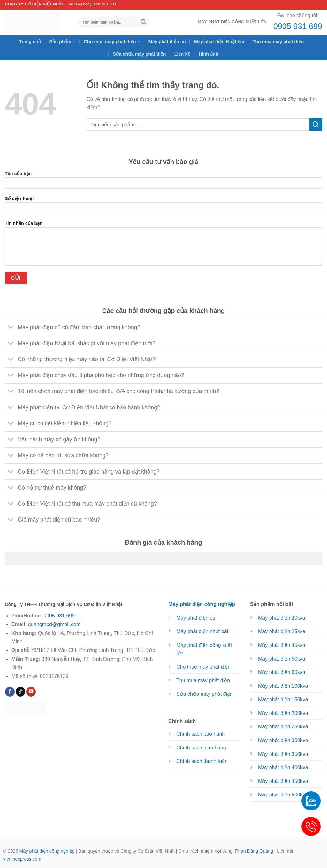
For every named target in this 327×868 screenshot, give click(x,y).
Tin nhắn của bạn (163, 245)
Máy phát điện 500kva (283, 795)
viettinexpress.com (22, 859)
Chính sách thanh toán (202, 761)
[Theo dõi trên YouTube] (31, 692)
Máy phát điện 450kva (283, 781)
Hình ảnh (209, 54)
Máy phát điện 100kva (283, 686)
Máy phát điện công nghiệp (47, 851)
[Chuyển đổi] (11, 328)
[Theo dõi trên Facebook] (10, 692)
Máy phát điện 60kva (282, 672)
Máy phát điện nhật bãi (202, 631)
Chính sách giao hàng (201, 748)
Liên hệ (182, 54)
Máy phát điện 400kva (283, 767)
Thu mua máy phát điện (278, 42)
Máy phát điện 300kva (283, 740)
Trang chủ (30, 42)
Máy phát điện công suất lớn (232, 22)
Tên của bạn (163, 182)
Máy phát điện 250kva (283, 727)
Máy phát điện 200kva (283, 713)
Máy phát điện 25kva (282, 631)
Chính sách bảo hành (201, 734)
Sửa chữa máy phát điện (139, 54)
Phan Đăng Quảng (254, 851)
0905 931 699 (298, 26)
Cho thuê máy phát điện (112, 41)
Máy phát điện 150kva (283, 699)
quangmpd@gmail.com (54, 624)
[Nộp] (143, 22)
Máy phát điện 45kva (282, 645)
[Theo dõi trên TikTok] (20, 692)
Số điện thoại (163, 207)
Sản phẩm (63, 41)
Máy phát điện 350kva (283, 754)
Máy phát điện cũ (167, 42)
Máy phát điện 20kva (282, 618)
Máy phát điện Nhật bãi (219, 42)
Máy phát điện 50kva (282, 659)
